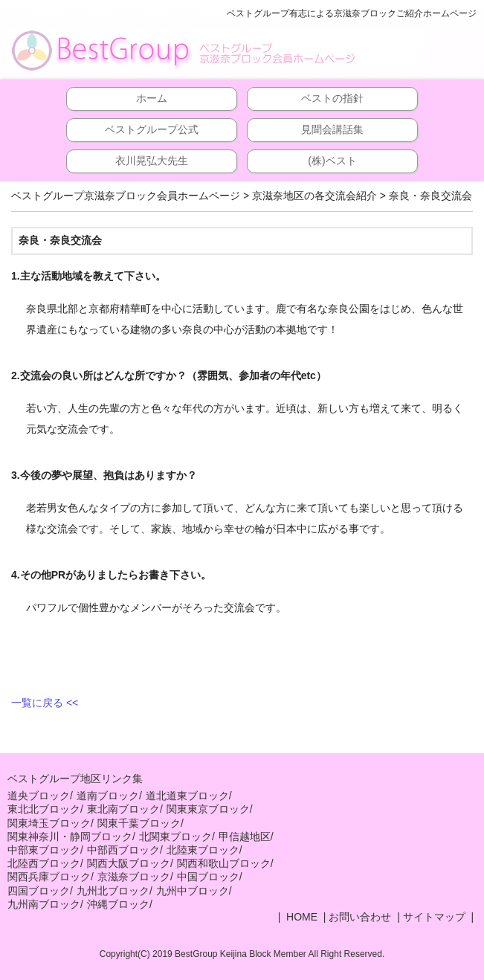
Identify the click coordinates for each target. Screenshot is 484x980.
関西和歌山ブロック (224, 863)
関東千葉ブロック (139, 823)
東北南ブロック (123, 809)
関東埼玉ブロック (49, 823)
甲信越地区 (245, 836)
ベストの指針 (332, 98)
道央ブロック (39, 796)
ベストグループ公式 (152, 129)
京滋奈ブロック (134, 877)
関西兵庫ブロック (49, 877)
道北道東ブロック (187, 796)
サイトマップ (434, 917)
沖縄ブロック (118, 904)
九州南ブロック (44, 904)
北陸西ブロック (44, 863)
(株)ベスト (332, 161)
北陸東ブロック (203, 850)
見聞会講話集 (332, 129)
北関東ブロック (175, 836)
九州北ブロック (113, 891)
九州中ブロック (193, 891)
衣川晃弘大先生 (152, 161)
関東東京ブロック (208, 809)
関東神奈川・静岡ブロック (70, 836)
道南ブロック (108, 796)
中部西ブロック (123, 850)
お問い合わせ (360, 917)
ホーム (152, 98)
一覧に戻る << (45, 703)
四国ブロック (39, 891)
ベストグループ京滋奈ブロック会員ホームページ (126, 196)
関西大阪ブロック (129, 863)
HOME (300, 917)
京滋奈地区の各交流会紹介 (314, 196)
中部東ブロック (44, 850)
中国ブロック (208, 877)
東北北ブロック (44, 809)
